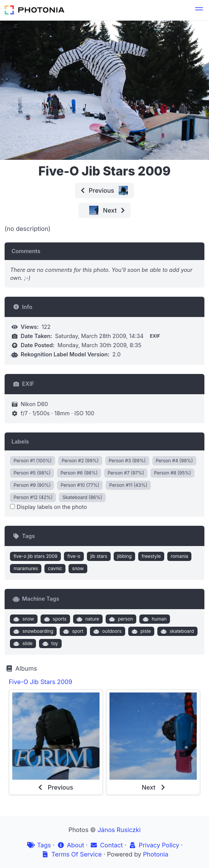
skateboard (177, 631)
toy (49, 644)
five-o (74, 556)
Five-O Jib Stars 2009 (41, 682)
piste (140, 631)
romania (180, 556)
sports (54, 619)
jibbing (124, 556)
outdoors (106, 631)
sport (73, 631)
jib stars (99, 556)
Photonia (155, 854)
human (154, 619)
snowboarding (33, 631)
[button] (199, 10)
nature (87, 619)
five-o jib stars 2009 (35, 556)
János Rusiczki (119, 830)
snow (78, 568)
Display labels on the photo (48, 507)
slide (22, 644)
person (120, 619)
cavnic (55, 568)
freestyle (151, 556)
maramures (26, 568)
